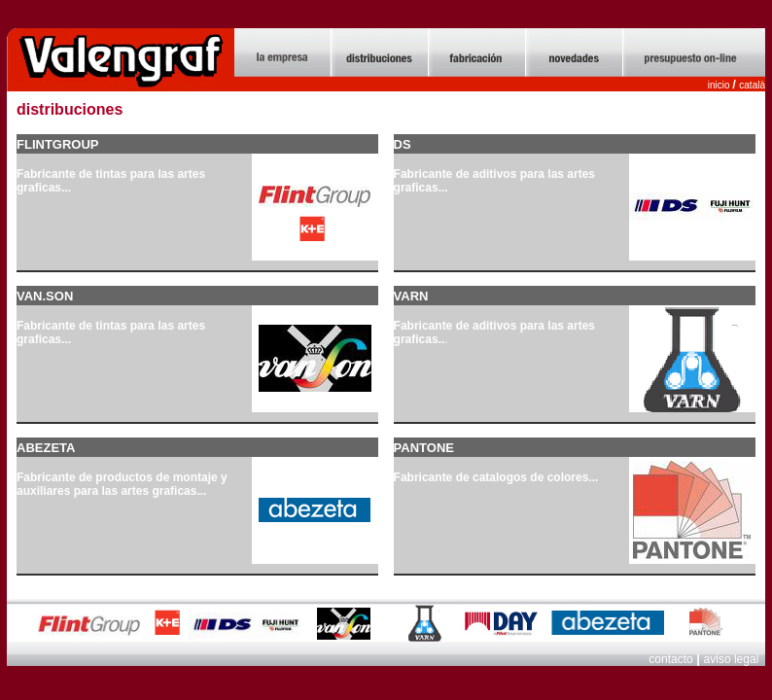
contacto (670, 659)
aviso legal (733, 659)
